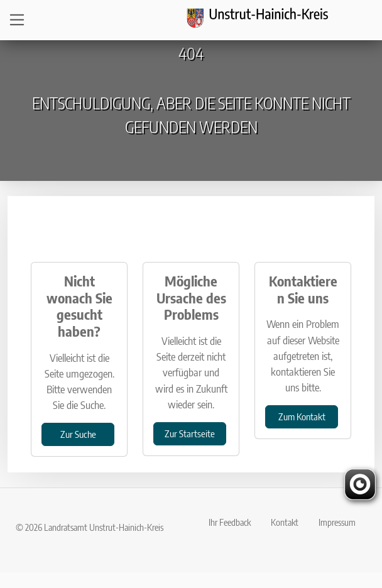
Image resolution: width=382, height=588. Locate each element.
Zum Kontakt (302, 416)
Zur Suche (78, 434)
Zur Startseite (190, 433)
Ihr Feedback (230, 522)
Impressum (337, 522)
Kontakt (285, 522)
